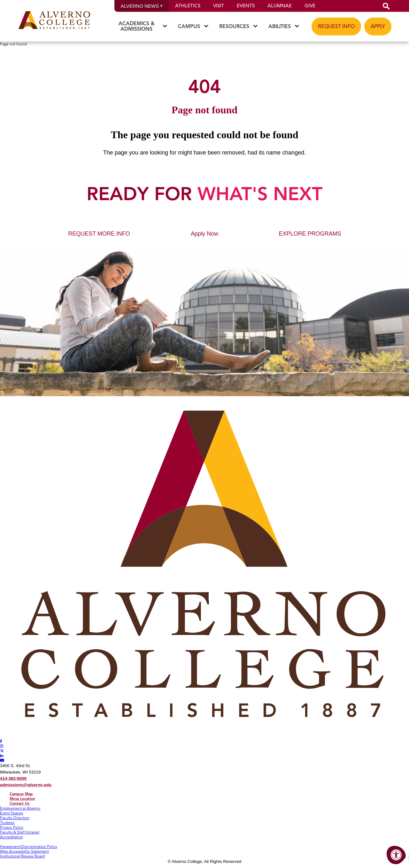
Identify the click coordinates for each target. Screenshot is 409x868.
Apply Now (204, 234)
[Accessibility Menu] (396, 855)
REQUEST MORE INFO (99, 234)
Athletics (188, 6)
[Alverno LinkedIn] (2, 755)
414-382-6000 (13, 778)
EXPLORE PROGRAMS (310, 234)
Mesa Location (22, 799)
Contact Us (19, 803)
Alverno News (142, 6)
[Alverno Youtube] (2, 760)
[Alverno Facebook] (1, 741)
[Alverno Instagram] (2, 746)
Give (310, 6)
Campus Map (21, 794)
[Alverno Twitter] (2, 751)
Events (246, 6)
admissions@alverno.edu (26, 785)
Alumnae (280, 6)
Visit (219, 6)
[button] (386, 6)
